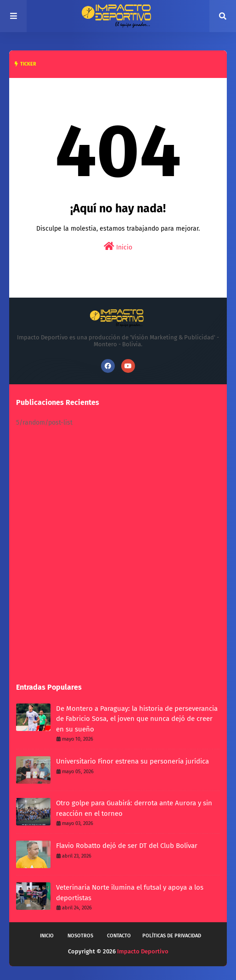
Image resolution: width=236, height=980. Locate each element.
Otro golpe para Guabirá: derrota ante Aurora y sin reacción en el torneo (134, 808)
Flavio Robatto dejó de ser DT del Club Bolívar (127, 846)
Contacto (119, 936)
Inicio (118, 246)
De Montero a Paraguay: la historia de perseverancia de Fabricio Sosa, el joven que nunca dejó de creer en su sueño (137, 719)
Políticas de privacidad (172, 936)
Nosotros (80, 936)
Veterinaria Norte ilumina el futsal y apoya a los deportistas (130, 893)
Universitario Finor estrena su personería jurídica (132, 761)
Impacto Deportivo (143, 951)
